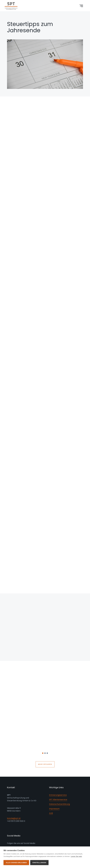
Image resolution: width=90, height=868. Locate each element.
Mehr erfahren (45, 764)
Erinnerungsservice (58, 795)
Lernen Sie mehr (76, 856)
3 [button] (47, 754)
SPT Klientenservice (58, 800)
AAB (51, 813)
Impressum (54, 809)
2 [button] (45, 754)
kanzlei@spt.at (14, 818)
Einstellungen (39, 863)
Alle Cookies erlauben (16, 863)
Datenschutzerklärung (59, 804)
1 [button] (43, 754)
